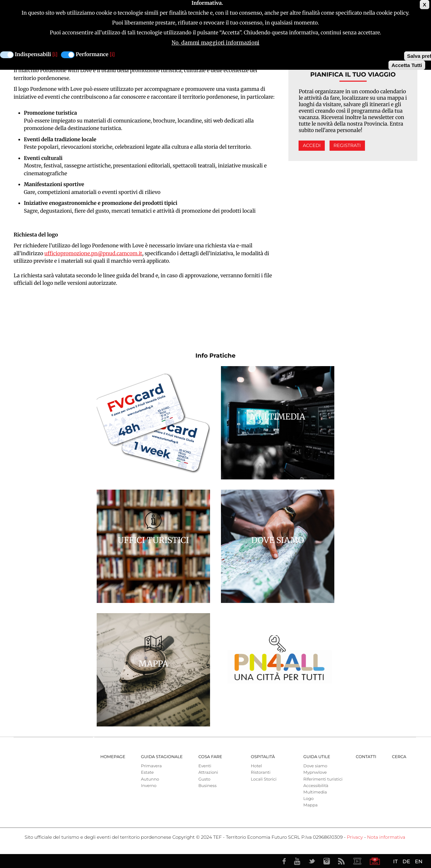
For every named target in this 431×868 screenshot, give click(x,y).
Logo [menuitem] (308, 799)
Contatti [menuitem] (366, 757)
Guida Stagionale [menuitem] (162, 757)
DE (406, 861)
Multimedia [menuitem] (315, 792)
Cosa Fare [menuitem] (210, 757)
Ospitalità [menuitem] (263, 757)
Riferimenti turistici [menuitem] (323, 779)
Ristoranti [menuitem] (261, 773)
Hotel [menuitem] (256, 766)
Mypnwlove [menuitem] (315, 773)
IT (395, 861)
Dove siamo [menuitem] (315, 766)
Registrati (347, 146)
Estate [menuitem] (147, 773)
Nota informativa (386, 837)
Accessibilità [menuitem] (316, 786)
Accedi (312, 146)
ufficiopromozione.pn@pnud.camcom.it (93, 254)
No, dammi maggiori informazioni (215, 41)
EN (419, 861)
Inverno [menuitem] (149, 786)
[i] (55, 53)
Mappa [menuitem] (310, 805)
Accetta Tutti (407, 64)
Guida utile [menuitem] (317, 757)
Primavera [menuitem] (151, 766)
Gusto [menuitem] (204, 779)
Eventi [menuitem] (205, 766)
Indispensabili (33, 53)
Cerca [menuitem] (399, 757)
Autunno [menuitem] (150, 779)
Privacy (355, 837)
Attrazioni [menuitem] (208, 773)
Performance (92, 53)
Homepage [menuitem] (113, 757)
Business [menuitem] (207, 786)
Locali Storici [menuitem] (264, 779)
